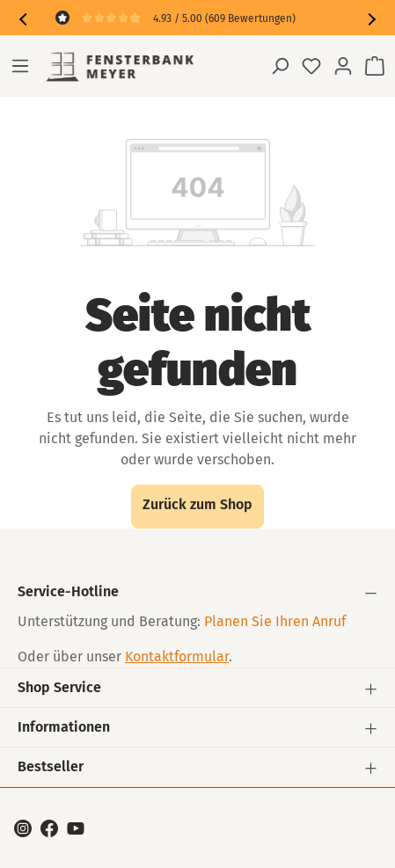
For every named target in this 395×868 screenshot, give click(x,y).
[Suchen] (280, 66)
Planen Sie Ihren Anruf (275, 621)
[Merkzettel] (311, 66)
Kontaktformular (177, 656)
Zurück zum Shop (197, 504)
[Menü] (20, 66)
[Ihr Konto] (343, 66)
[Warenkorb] (375, 66)
